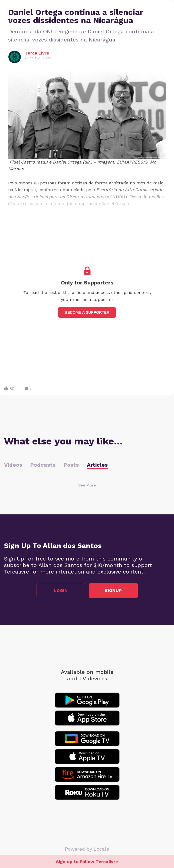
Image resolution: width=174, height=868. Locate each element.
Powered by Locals (87, 849)
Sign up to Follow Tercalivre (87, 862)
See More (87, 485)
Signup (113, 590)
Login (61, 590)
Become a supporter (87, 312)
